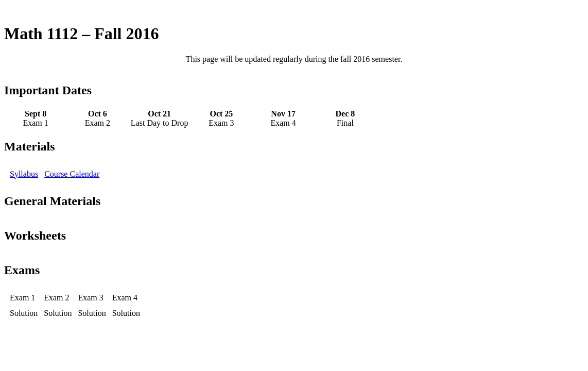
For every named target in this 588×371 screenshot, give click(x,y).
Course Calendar (72, 174)
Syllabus (24, 174)
